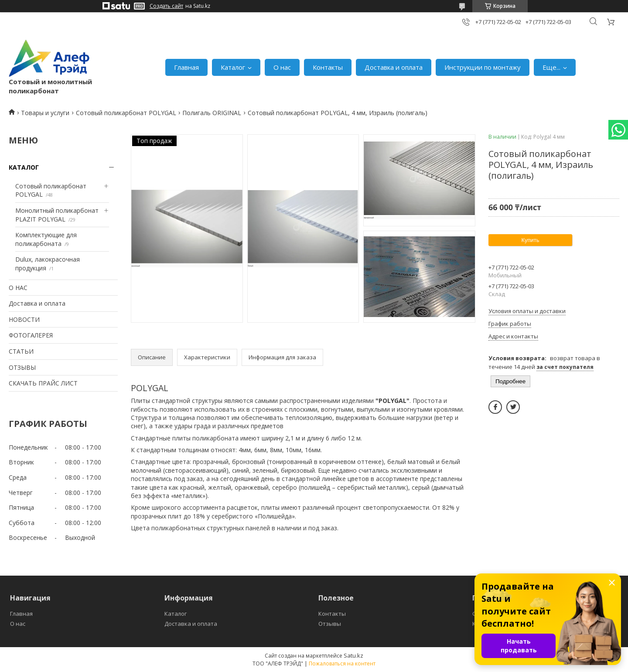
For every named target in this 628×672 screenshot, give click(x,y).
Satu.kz (353, 655)
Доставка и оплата (394, 67)
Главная (186, 67)
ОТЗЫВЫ (22, 367)
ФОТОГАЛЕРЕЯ (31, 335)
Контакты (328, 67)
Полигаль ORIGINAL (212, 113)
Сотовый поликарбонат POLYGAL (126, 113)
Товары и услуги (45, 113)
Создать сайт (166, 6)
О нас (282, 67)
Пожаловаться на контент (342, 663)
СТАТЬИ (21, 351)
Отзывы (330, 624)
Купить (530, 240)
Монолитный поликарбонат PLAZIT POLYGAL (57, 215)
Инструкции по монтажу (483, 67)
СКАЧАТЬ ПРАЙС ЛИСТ (43, 383)
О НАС (18, 288)
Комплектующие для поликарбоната (46, 239)
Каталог (233, 67)
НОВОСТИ (24, 319)
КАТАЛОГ (24, 167)
